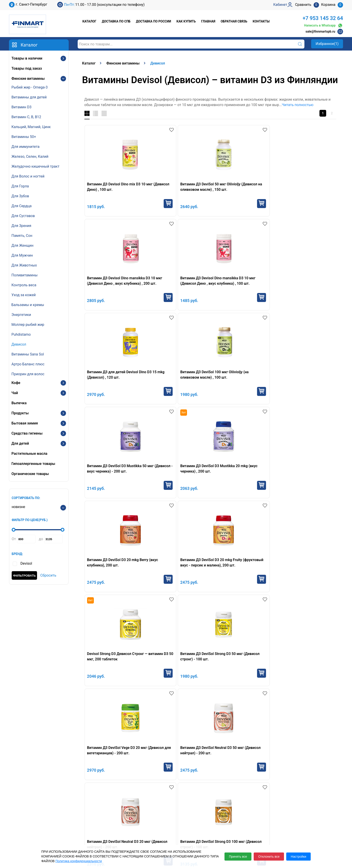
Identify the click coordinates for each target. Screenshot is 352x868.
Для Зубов (20, 196)
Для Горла (20, 186)
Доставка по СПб (116, 21)
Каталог (89, 21)
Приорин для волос (28, 374)
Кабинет (273, 820)
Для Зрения (21, 226)
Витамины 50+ (24, 137)
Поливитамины (24, 275)
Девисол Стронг (289, 567)
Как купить (186, 21)
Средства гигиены (27, 433)
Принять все (238, 857)
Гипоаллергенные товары (33, 464)
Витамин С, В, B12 (26, 117)
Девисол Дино (243, 567)
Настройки (298, 857)
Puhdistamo (21, 334)
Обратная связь (234, 21)
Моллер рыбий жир (28, 325)
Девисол (19, 344)
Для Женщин (22, 245)
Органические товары (30, 474)
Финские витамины (28, 79)
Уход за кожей (24, 295)
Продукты (20, 413)
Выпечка (19, 403)
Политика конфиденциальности (79, 861)
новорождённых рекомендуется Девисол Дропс (144, 599)
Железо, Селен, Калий (30, 157)
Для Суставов (23, 216)
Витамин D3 (21, 107)
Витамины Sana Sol (28, 354)
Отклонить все (269, 857)
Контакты (261, 21)
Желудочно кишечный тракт (35, 166)
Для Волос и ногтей (28, 176)
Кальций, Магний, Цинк (31, 127)
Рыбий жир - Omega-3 (30, 87)
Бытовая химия (25, 423)
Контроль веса (24, 285)
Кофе (16, 383)
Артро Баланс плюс (28, 364)
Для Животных (24, 265)
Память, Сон (22, 236)
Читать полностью (298, 105)
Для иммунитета (25, 147)
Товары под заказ (27, 68)
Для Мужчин (22, 255)
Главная (208, 21)
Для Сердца (22, 206)
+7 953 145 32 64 (323, 18)
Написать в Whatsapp (323, 26)
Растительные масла (29, 454)
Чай (15, 393)
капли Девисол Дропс (132, 567)
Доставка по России (153, 21)
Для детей (20, 443)
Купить (138, 204)
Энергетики (21, 315)
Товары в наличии (27, 58)
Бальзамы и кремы (28, 305)
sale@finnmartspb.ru (320, 31)
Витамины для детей (29, 97)
